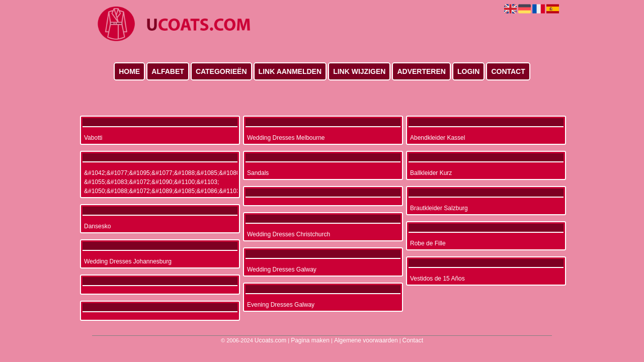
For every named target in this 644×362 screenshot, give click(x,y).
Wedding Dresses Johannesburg (128, 261)
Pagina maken (310, 340)
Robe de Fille (428, 243)
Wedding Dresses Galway (282, 269)
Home (129, 71)
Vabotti (93, 138)
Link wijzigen (359, 71)
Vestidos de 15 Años (437, 279)
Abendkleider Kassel (437, 138)
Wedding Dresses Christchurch (289, 234)
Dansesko (97, 226)
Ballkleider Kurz (431, 173)
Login (468, 71)
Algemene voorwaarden (366, 340)
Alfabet (168, 71)
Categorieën (221, 71)
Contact (508, 71)
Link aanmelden (290, 71)
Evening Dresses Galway (281, 305)
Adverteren (421, 71)
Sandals (258, 173)
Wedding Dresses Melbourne (286, 138)
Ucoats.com (270, 340)
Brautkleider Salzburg (439, 208)
